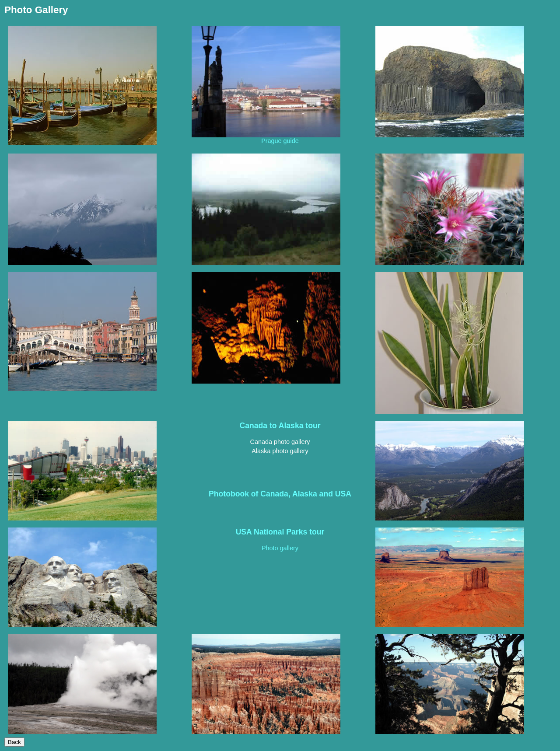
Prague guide (280, 141)
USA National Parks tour (280, 532)
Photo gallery (280, 548)
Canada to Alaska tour (280, 426)
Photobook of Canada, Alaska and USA (280, 494)
